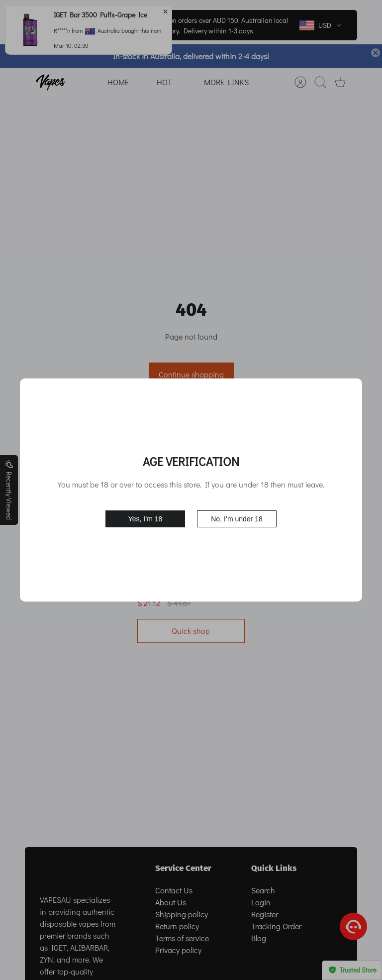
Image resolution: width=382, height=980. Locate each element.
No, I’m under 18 (237, 519)
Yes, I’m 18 (145, 519)
